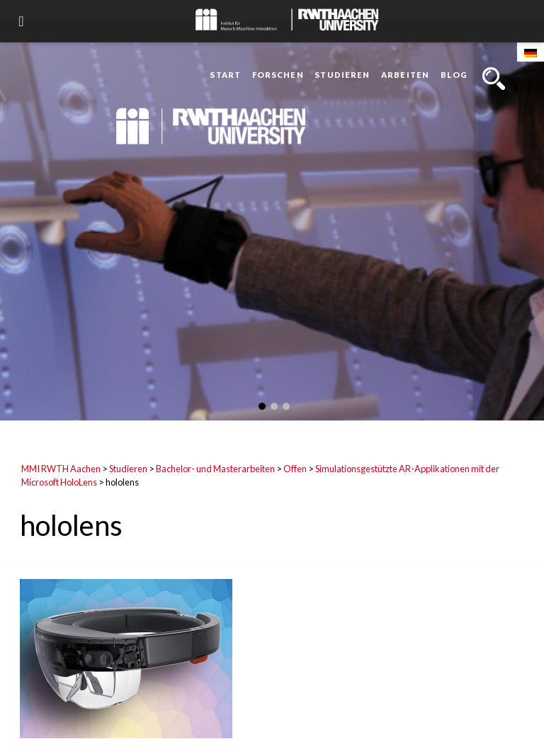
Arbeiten (405, 75)
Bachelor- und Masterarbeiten (215, 469)
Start (225, 75)
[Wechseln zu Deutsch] (531, 52)
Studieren (342, 75)
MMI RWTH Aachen (61, 469)
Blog (454, 75)
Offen (295, 469)
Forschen (278, 75)
